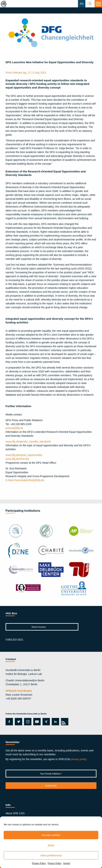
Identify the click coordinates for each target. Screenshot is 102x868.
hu (90, 4)
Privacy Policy (39, 863)
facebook (9, 722)
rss (64, 722)
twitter (18, 722)
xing (45, 722)
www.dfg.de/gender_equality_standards (28, 441)
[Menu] (98, 4)
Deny (51, 845)
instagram (27, 722)
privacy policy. (79, 759)
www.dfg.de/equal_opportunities (24, 455)
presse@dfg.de (14, 428)
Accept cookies (51, 835)
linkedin (55, 722)
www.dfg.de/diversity (17, 459)
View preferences (51, 855)
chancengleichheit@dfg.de (25, 480)
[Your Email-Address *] (51, 774)
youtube (36, 722)
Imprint (67, 863)
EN (82, 4)
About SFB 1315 (15, 813)
